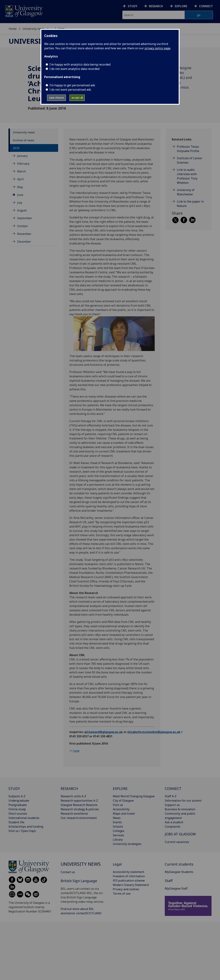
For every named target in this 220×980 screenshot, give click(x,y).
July (20, 203)
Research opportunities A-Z (79, 801)
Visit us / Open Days (22, 831)
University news (34, 29)
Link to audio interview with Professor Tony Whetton (187, 176)
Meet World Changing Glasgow (134, 796)
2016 (16, 148)
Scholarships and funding (26, 827)
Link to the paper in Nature (190, 204)
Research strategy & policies (80, 809)
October (23, 226)
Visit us (118, 805)
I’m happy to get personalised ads (72, 85)
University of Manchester (186, 192)
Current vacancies (177, 842)
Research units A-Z (73, 796)
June (20, 195)
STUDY (14, 789)
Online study (17, 809)
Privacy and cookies (126, 889)
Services (118, 835)
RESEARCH (69, 789)
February (23, 164)
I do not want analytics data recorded (74, 69)
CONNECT (173, 789)
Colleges (119, 831)
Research (156, 6)
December (24, 242)
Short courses (18, 814)
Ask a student (174, 822)
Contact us (68, 872)
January (22, 156)
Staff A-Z (171, 796)
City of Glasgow (123, 801)
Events (117, 822)
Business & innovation (180, 809)
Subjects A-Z (17, 796)
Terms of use (122, 894)
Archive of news (24, 140)
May (20, 187)
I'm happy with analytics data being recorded (80, 64)
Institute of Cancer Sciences (190, 160)
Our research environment (79, 818)
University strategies (127, 844)
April (20, 179)
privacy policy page (157, 48)
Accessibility (121, 809)
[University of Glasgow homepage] (24, 11)
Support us (172, 805)
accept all (77, 98)
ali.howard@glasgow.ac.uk (104, 732)
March (21, 171)
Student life (16, 822)
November (24, 234)
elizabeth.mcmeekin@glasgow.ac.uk (154, 732)
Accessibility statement (128, 872)
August (22, 210)
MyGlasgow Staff (176, 888)
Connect (206, 6)
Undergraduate (19, 801)
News (117, 818)
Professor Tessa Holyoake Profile (188, 149)
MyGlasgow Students (179, 872)
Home (13, 29)
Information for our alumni (183, 801)
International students (24, 818)
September (25, 218)
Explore (181, 6)
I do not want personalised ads (70, 90)
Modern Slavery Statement (131, 885)
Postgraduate (18, 805)
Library (118, 840)
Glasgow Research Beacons (79, 805)
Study (133, 6)
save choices (57, 98)
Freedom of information (129, 876)
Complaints (173, 827)
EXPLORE (120, 789)
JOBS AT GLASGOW (180, 834)
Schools (118, 827)
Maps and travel (124, 814)
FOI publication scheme (129, 881)
